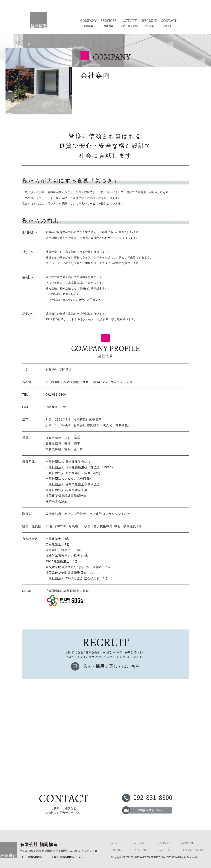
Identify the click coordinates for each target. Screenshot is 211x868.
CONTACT (165, 850)
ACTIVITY (141, 850)
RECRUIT (117, 850)
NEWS (139, 843)
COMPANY (188, 843)
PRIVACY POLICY (192, 850)
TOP (115, 843)
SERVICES (165, 843)
